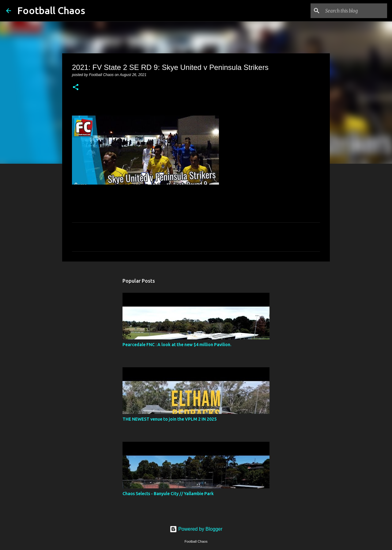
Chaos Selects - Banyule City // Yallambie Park (168, 494)
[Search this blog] (355, 11)
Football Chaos (51, 10)
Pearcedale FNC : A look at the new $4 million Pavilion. (177, 345)
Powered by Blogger (196, 529)
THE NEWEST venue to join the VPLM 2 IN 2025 (170, 419)
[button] (76, 88)
